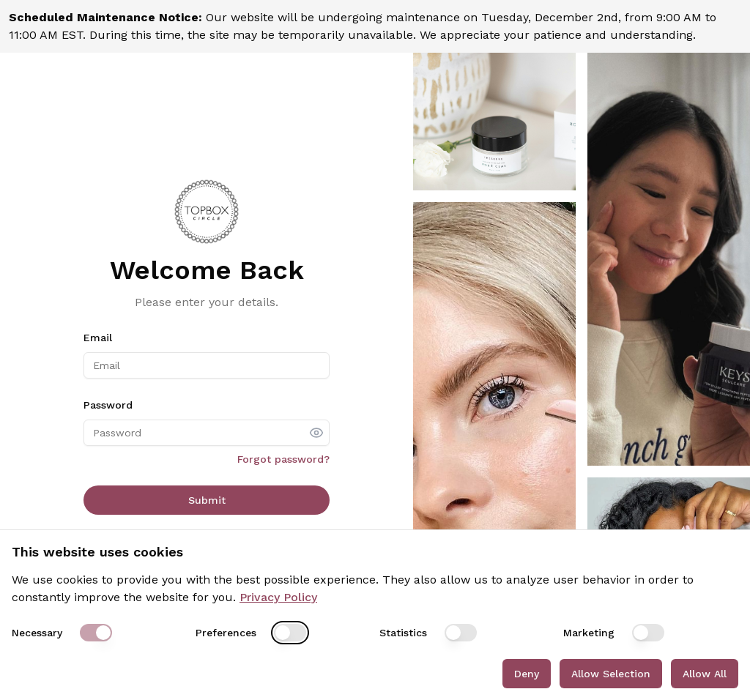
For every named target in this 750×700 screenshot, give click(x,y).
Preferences (226, 633)
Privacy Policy (278, 597)
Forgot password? (283, 459)
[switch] (96, 633)
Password (108, 405)
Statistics (403, 633)
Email (98, 338)
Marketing (589, 633)
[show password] (316, 433)
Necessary (37, 633)
